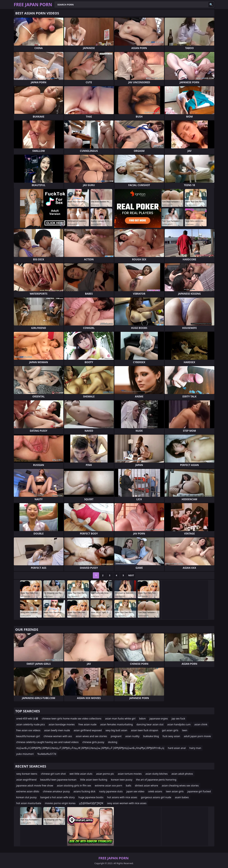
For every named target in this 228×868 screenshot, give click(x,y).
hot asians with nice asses (122, 797)
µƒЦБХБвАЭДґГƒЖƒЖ (91, 803)
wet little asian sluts (81, 774)
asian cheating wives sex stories (180, 786)
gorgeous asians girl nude (156, 797)
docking (113, 742)
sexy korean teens (27, 774)
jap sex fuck (178, 719)
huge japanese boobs (91, 797)
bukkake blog (151, 736)
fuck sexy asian (171, 736)
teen (185, 730)
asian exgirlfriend (26, 780)
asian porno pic (105, 774)
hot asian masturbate (29, 803)
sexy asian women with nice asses (127, 803)
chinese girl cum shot (53, 774)
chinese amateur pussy (56, 791)
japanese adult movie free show (35, 786)
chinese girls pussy (93, 742)
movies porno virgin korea (60, 803)
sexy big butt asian (116, 730)
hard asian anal (177, 748)
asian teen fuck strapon (145, 730)
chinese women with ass (58, 736)
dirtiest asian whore (147, 786)
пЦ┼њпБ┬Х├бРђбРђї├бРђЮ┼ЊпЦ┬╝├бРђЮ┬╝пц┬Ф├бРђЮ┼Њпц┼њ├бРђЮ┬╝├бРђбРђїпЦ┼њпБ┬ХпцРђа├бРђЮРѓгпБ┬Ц (90, 748)
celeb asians (155, 791)
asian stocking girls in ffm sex (74, 786)
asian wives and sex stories (91, 736)
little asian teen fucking (94, 780)
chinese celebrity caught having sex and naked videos (47, 742)
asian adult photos (182, 774)
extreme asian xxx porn (108, 786)
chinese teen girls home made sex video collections (72, 719)
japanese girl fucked (199, 791)
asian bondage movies (62, 724)
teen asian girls (175, 791)
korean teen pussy (122, 780)
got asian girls (170, 730)
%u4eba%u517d (47, 754)
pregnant (116, 736)
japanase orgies (159, 719)
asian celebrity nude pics (31, 724)
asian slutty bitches (157, 774)
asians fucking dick (84, 791)
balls (129, 786)
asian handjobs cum (179, 724)
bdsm (142, 719)
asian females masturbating (117, 724)
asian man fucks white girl (120, 719)
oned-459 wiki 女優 (27, 719)
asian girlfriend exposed (88, 730)
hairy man (195, 748)
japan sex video (135, 791)
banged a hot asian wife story (58, 797)
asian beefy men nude (57, 730)
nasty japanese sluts (111, 791)
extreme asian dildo (28, 791)
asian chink (201, 724)
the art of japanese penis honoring (156, 780)
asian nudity (132, 736)
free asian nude (87, 724)
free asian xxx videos (28, 730)
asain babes (182, 797)
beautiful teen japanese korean (58, 780)
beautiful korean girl (28, 736)
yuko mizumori (25, 754)
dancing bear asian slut (150, 724)
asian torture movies (130, 774)
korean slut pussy (26, 797)
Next (131, 575)
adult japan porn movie (197, 736)
